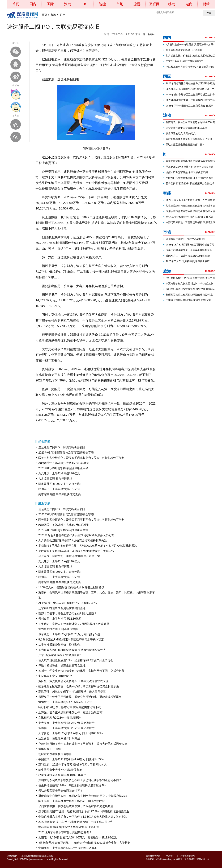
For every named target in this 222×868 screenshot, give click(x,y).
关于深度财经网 (188, 856)
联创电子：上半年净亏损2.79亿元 (59, 489)
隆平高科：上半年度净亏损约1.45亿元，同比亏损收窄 (72, 801)
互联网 (154, 4)
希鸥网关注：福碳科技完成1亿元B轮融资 (64, 463)
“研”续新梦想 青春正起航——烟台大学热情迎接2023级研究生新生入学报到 (84, 843)
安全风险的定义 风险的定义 (55, 676)
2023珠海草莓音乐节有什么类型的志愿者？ (65, 832)
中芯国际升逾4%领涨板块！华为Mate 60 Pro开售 (69, 827)
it (85, 4)
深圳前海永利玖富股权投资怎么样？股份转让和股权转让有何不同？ (80, 780)
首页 (16, 4)
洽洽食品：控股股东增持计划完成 (59, 739)
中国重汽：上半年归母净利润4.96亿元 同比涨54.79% (71, 759)
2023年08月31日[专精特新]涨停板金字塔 (63, 468)
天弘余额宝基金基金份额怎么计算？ (61, 791)
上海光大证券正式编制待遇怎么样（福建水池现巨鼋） (72, 712)
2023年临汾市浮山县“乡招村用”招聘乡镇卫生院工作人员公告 (76, 822)
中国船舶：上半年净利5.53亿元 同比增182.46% (68, 848)
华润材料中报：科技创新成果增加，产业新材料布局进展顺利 (76, 806)
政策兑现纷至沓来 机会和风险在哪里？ (62, 775)
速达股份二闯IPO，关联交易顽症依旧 (62, 447)
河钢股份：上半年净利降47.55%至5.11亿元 (65, 702)
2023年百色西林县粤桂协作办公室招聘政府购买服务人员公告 (76, 535)
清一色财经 (149, 34)
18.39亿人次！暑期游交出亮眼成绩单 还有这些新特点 (71, 587)
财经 (206, 4)
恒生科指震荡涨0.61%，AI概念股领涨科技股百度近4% (72, 785)
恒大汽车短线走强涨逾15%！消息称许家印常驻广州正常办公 (76, 660)
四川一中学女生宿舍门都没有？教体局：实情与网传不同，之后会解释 (81, 671)
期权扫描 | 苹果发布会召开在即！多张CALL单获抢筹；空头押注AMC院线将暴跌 (88, 546)
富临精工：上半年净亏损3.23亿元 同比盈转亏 (66, 728)
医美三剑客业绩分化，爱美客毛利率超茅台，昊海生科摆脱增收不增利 (81, 458)
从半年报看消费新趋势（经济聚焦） (61, 645)
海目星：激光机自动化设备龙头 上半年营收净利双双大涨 (73, 681)
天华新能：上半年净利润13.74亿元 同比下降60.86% (71, 733)
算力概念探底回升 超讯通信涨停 (58, 629)
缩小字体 (16, 137)
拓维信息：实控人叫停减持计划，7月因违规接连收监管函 (74, 624)
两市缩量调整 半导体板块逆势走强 (59, 494)
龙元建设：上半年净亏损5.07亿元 (59, 473)
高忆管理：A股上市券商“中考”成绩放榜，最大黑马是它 (72, 692)
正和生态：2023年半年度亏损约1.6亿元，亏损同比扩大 (72, 765)
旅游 (137, 4)
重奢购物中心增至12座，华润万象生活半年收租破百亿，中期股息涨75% (83, 796)
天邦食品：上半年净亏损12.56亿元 (60, 619)
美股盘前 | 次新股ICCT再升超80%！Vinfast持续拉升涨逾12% (76, 551)
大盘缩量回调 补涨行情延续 (55, 479)
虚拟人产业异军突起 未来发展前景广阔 (187, 172)
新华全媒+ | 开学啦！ (51, 749)
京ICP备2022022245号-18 (197, 859)
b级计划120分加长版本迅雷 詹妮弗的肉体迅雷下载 (70, 707)
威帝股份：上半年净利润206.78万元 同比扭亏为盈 (69, 634)
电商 (189, 4)
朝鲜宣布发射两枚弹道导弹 (55, 754)
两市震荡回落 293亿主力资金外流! (59, 484)
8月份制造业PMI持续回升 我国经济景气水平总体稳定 (71, 639)
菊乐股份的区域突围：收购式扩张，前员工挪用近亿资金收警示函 (79, 686)
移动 (172, 4)
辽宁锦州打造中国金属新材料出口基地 (62, 608)
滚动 (68, 4)
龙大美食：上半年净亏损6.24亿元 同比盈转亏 (66, 723)
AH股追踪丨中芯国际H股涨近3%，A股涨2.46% (68, 603)
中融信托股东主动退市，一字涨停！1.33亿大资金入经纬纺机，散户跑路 (83, 817)
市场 (120, 4)
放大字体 (16, 124)
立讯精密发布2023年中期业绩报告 (59, 718)
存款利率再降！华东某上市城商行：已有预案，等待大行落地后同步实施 (83, 744)
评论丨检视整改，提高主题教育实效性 (62, 666)
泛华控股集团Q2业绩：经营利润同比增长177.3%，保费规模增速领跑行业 (84, 811)
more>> (210, 37)
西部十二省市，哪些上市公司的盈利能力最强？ (67, 613)
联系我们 (170, 856)
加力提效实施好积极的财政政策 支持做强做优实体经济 (72, 650)
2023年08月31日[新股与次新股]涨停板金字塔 (66, 453)
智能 (102, 4)
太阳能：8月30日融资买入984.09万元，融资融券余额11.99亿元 (78, 838)
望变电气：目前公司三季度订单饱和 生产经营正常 (69, 556)
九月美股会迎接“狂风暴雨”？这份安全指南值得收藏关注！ (74, 540)
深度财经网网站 (153, 856)
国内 (33, 4)
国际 (50, 4)
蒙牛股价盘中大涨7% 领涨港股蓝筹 (60, 770)
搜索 (209, 13)
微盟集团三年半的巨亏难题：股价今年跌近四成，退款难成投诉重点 (80, 697)
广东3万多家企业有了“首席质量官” (59, 655)
